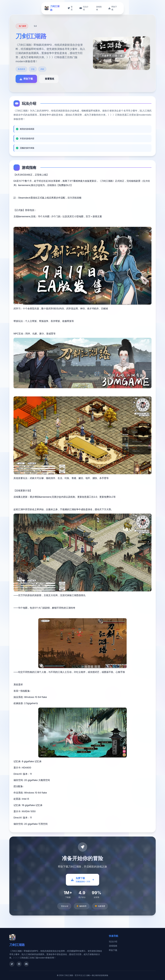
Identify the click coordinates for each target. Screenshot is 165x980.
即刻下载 (113, 950)
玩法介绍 (113, 942)
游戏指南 (113, 946)
